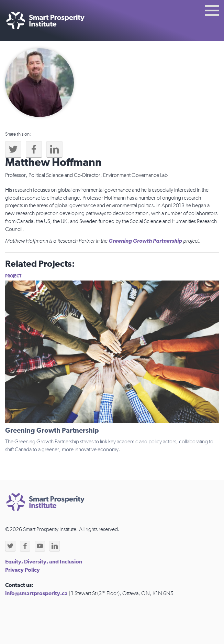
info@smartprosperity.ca (36, 593)
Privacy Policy (23, 570)
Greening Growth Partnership (145, 241)
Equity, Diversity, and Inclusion (44, 562)
